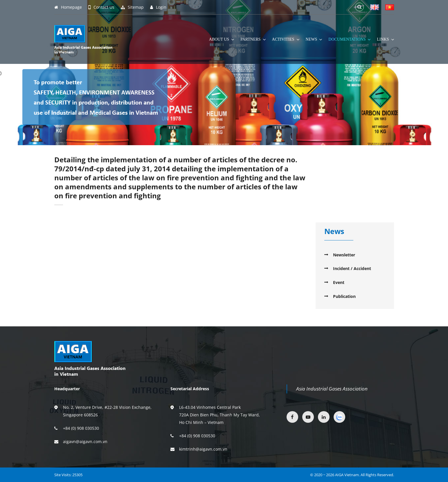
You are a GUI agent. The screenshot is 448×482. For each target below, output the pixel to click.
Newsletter (344, 255)
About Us (222, 39)
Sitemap (132, 7)
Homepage (68, 7)
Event (339, 282)
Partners (253, 39)
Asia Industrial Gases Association (332, 389)
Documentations (349, 39)
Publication (344, 296)
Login (158, 7)
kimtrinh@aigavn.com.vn (203, 449)
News (314, 39)
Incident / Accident (352, 268)
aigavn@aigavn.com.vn (85, 441)
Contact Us (101, 7)
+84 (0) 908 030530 (81, 428)
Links (385, 39)
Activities (286, 39)
